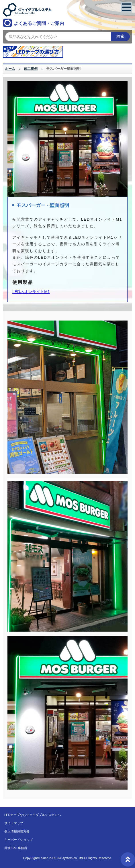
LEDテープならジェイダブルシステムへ (33, 815)
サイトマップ (14, 823)
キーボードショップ (18, 840)
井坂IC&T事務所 (16, 848)
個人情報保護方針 (17, 831)
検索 (120, 36)
